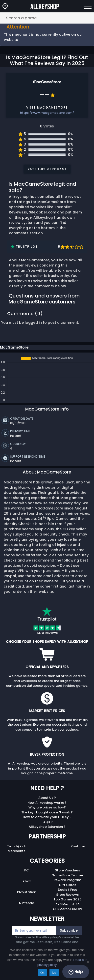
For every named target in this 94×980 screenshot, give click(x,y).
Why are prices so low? (47, 806)
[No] (88, 962)
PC (27, 869)
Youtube (78, 845)
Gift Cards (68, 884)
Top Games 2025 (67, 898)
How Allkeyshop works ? (47, 801)
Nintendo (27, 902)
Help (76, 972)
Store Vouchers (67, 869)
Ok (42, 973)
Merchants (16, 850)
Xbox (27, 880)
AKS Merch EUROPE (68, 908)
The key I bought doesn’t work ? (47, 811)
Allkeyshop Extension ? (47, 825)
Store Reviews (67, 893)
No (54, 973)
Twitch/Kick (16, 845)
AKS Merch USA (68, 903)
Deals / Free (68, 888)
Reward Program (67, 879)
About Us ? (47, 796)
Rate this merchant (47, 169)
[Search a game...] (47, 18)
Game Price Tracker (67, 874)
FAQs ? (47, 821)
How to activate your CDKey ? (47, 816)
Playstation (27, 891)
